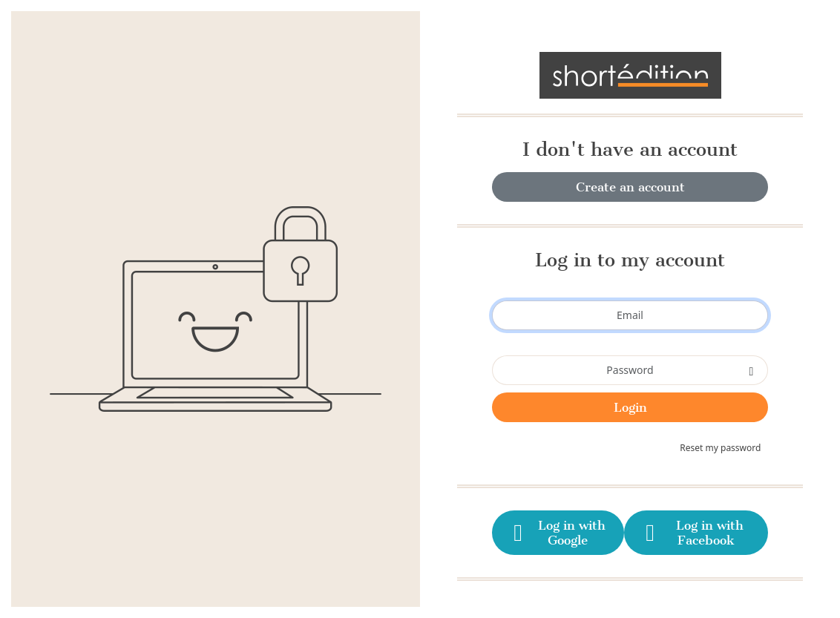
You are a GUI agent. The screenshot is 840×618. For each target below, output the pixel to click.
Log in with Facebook (692, 533)
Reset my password (720, 448)
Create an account (630, 187)
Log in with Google (557, 533)
